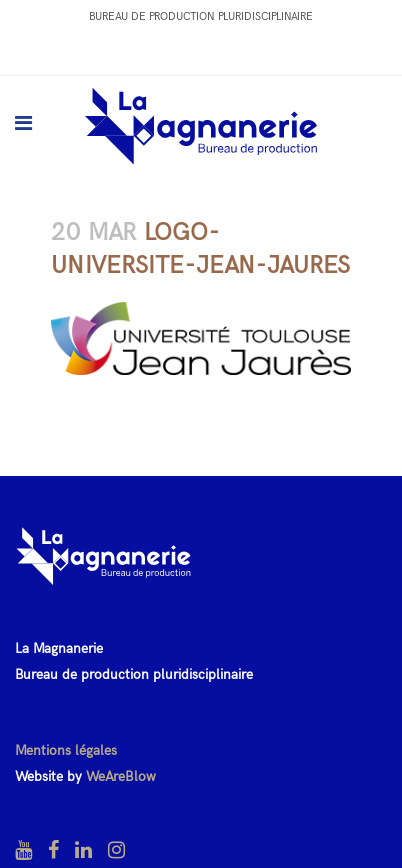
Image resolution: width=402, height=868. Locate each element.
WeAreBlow (121, 776)
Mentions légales (66, 750)
